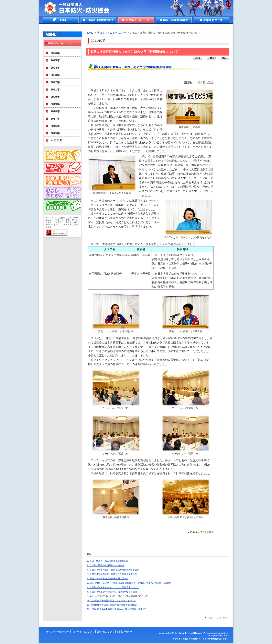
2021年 (55, 89)
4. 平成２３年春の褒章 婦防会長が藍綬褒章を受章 (112, 574)
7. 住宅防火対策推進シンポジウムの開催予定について (113, 587)
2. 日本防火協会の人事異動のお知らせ (105, 565)
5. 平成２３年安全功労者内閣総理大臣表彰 (108, 578)
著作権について (106, 632)
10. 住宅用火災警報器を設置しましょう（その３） (112, 601)
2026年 (55, 53)
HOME (61, 20)
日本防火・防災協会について (98, 20)
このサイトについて (83, 632)
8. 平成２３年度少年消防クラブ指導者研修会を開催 (112, 592)
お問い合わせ (124, 632)
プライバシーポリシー (57, 632)
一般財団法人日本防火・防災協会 (80, 8)
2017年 (55, 119)
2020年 (55, 97)
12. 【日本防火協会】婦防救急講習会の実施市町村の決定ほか (117, 609)
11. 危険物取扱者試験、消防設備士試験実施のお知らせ (114, 605)
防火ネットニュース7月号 (112, 33)
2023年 (55, 75)
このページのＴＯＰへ (219, 618)
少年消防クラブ (212, 20)
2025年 (55, 60)
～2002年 (57, 140)
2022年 (55, 82)
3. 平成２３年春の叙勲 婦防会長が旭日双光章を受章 (113, 570)
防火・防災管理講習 (174, 20)
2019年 (55, 104)
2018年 (55, 111)
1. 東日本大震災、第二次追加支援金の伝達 (108, 561)
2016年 (55, 126)
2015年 (55, 133)
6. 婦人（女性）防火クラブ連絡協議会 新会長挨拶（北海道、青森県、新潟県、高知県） (130, 583)
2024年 (55, 68)
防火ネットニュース (136, 20)
